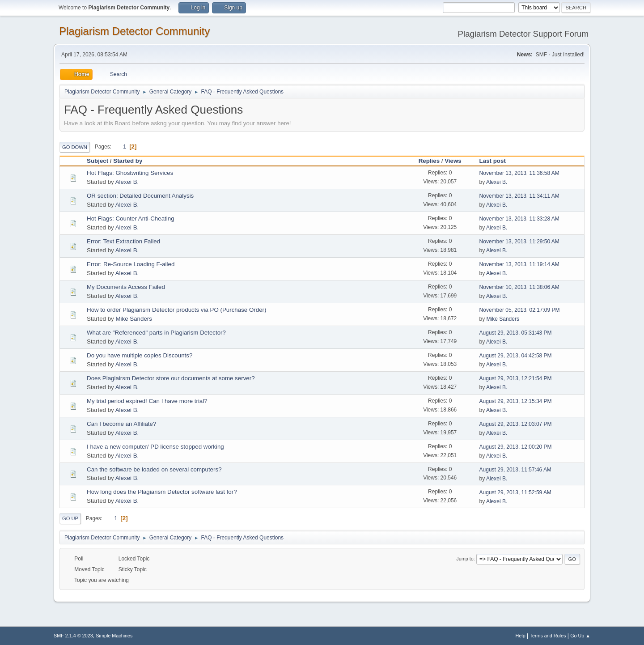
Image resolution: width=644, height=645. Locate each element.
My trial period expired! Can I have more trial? (147, 401)
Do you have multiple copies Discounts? (140, 355)
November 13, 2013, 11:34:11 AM (519, 196)
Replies (429, 161)
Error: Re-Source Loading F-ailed (131, 264)
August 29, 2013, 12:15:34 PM (516, 401)
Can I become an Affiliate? (121, 424)
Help (521, 636)
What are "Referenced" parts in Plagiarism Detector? (156, 333)
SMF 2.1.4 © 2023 (73, 636)
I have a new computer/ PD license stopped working (155, 447)
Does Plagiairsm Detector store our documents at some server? (171, 378)
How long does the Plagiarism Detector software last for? (162, 492)
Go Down (75, 147)
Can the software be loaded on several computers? (154, 469)
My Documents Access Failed (126, 287)
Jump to (465, 559)
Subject (97, 161)
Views (453, 161)
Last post (497, 161)
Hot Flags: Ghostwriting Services (130, 173)
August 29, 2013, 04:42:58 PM (516, 356)
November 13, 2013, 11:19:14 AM (519, 264)
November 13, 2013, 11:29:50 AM (519, 242)
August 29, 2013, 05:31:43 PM (516, 333)
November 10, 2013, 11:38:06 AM (519, 287)
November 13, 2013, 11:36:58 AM (519, 173)
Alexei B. (127, 182)
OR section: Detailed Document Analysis (140, 196)
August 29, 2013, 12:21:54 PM (516, 378)
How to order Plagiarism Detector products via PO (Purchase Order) (176, 310)
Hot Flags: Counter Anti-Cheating (131, 219)
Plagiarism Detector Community (134, 31)
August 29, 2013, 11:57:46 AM (515, 470)
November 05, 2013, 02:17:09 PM (520, 310)
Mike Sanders (134, 319)
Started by (128, 161)
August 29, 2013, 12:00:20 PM (516, 447)
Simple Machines (114, 636)
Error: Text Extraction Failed (123, 241)
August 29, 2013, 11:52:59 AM (515, 492)
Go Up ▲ (580, 636)
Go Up (70, 518)
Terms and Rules (548, 636)
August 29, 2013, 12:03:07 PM (516, 424)
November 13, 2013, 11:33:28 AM (519, 219)
